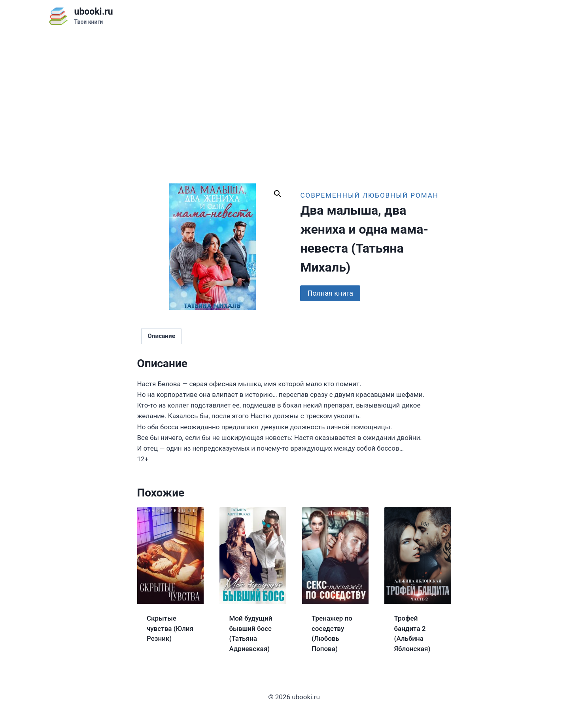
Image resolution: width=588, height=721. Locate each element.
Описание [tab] (161, 336)
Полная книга (330, 293)
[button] (278, 194)
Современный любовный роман (369, 195)
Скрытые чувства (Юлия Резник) (170, 628)
